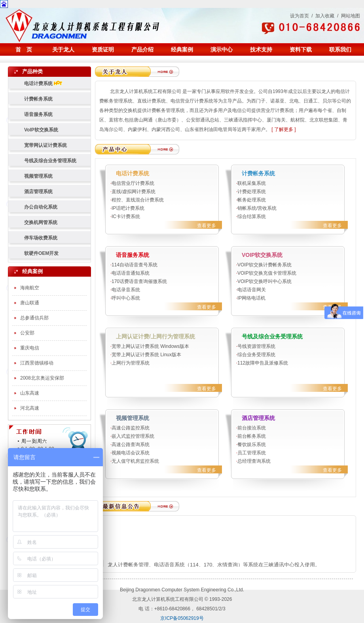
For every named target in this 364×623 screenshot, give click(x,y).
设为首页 (300, 16)
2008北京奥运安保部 (42, 378)
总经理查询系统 (254, 461)
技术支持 (261, 49)
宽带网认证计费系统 (45, 145)
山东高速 (30, 393)
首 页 (24, 49)
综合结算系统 (252, 217)
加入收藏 (325, 16)
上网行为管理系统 (131, 363)
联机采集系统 (252, 183)
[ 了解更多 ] (283, 129)
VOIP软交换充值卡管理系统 (267, 273)
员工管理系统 (252, 453)
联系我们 (340, 49)
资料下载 (301, 49)
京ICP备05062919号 (182, 618)
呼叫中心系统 (126, 298)
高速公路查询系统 (131, 444)
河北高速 (30, 408)
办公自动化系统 (41, 207)
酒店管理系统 (38, 192)
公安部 (27, 333)
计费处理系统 (252, 192)
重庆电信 (30, 348)
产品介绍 (142, 49)
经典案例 (182, 49)
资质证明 (103, 49)
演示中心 (222, 49)
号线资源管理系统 (256, 346)
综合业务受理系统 (256, 355)
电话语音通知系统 (131, 273)
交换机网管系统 (41, 222)
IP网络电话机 (251, 298)
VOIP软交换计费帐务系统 (264, 265)
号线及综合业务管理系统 (50, 161)
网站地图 (351, 16)
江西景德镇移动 (37, 363)
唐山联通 (30, 303)
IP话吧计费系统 (128, 208)
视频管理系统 (38, 176)
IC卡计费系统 (126, 217)
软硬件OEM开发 (41, 253)
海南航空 (30, 288)
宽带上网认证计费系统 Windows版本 (150, 346)
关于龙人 (63, 49)
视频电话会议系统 (131, 453)
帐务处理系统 (252, 200)
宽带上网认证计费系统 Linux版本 (149, 355)
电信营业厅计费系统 (133, 183)
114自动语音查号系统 (135, 265)
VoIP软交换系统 (41, 130)
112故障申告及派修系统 (263, 363)
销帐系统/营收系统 (257, 208)
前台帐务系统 (252, 436)
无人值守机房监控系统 (135, 461)
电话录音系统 (126, 290)
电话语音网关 (252, 290)
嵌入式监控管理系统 (133, 436)
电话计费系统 (43, 84)
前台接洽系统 (252, 428)
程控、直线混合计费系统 (138, 200)
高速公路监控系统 (131, 428)
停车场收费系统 (41, 238)
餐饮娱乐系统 (252, 444)
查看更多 (207, 226)
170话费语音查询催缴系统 (139, 281)
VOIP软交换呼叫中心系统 (264, 281)
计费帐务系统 (38, 99)
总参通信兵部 (34, 318)
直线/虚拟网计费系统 (134, 192)
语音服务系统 (38, 114)
